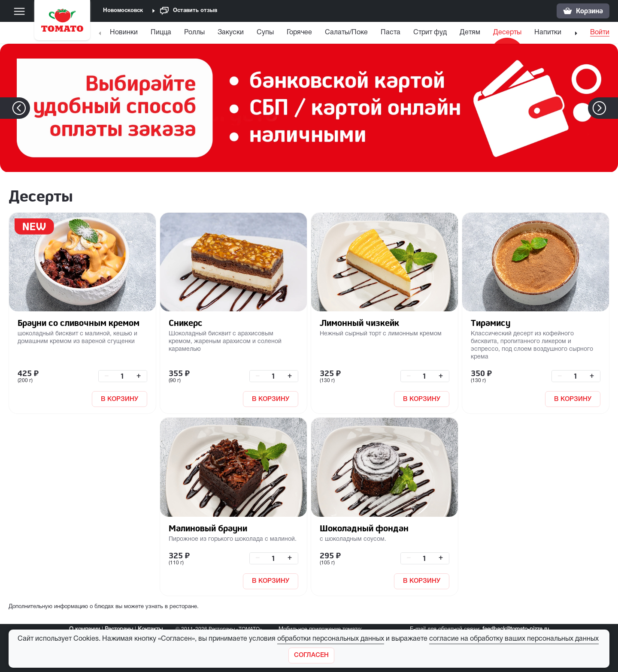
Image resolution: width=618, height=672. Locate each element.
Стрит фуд (430, 33)
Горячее (299, 33)
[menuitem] (125, 35)
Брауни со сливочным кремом (79, 323)
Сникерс (186, 323)
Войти (600, 33)
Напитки (548, 33)
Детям (470, 33)
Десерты (507, 33)
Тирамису (491, 323)
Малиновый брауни (208, 528)
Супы (265, 33)
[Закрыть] (311, 655)
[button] (612, 108)
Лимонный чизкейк (359, 323)
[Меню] (19, 11)
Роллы (194, 33)
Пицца (161, 33)
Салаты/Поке (346, 33)
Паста (391, 33)
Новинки (124, 33)
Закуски (231, 33)
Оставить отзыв (189, 11)
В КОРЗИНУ (120, 399)
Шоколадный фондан (364, 528)
